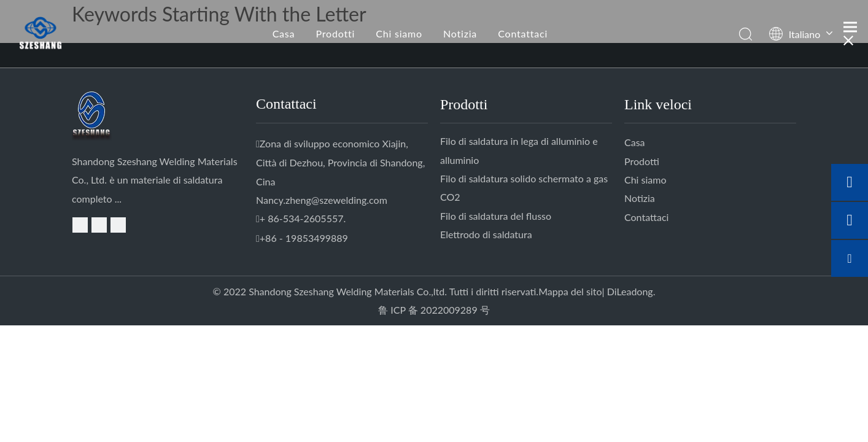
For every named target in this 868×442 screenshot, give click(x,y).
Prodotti (335, 33)
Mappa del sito (570, 291)
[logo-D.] (98, 116)
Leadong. (636, 291)
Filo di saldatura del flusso (496, 216)
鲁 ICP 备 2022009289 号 (434, 310)
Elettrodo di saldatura (486, 234)
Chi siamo (399, 33)
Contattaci (523, 33)
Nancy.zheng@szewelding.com (322, 200)
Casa (284, 33)
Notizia (460, 33)
